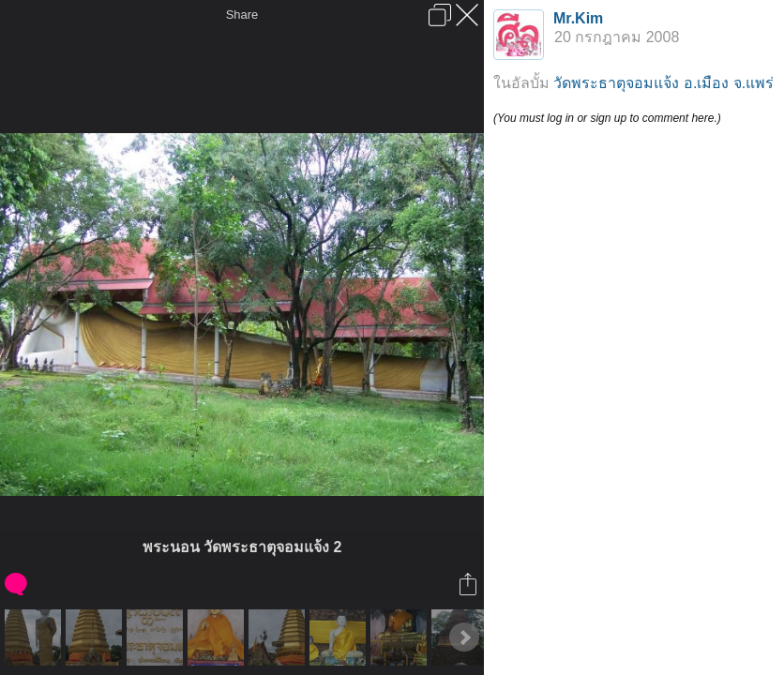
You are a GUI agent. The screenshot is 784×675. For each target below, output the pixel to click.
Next (464, 637)
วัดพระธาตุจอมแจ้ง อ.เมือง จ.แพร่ (663, 83)
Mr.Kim (578, 18)
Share (242, 15)
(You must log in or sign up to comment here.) (607, 118)
